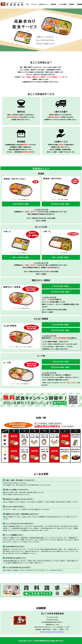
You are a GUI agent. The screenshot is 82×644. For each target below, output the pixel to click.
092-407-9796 (54, 617)
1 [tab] (40, 53)
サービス (34, 4)
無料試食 (53, 4)
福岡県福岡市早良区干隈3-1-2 (54, 622)
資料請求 (72, 4)
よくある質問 (63, 4)
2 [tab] (42, 53)
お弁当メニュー (44, 4)
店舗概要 (79, 4)
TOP (27, 4)
